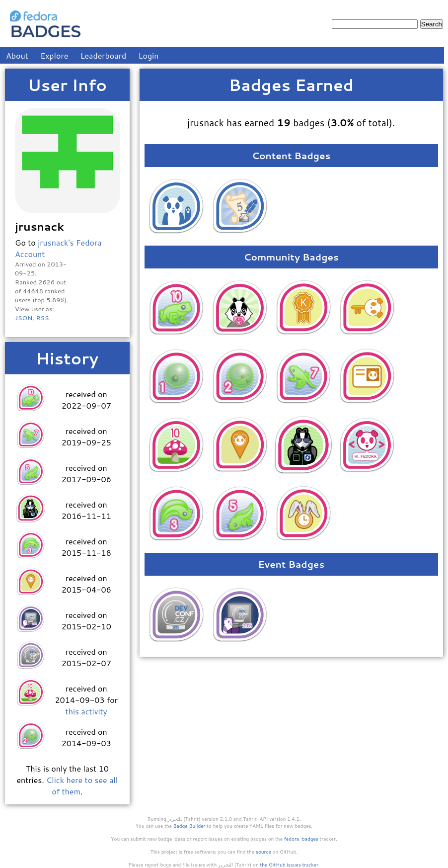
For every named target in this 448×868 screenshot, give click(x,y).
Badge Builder (189, 826)
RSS (42, 318)
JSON (24, 318)
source (263, 852)
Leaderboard (104, 55)
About (17, 55)
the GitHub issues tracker (289, 865)
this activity (86, 711)
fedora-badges (301, 839)
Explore (54, 55)
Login (149, 55)
